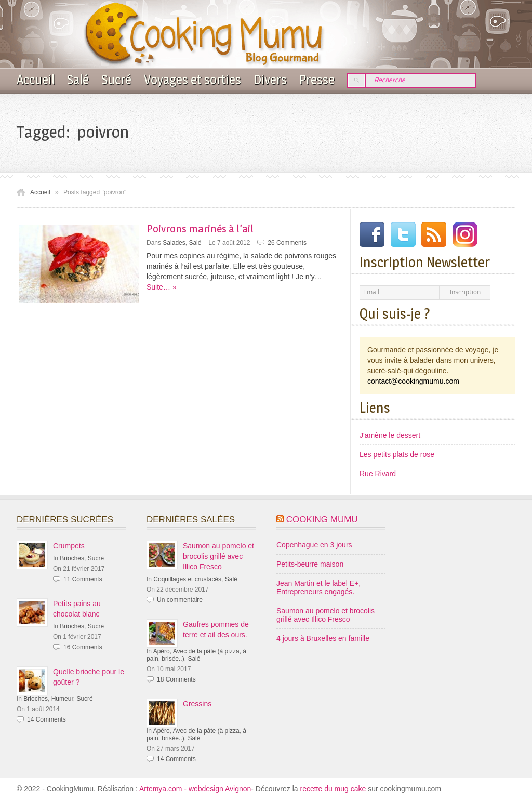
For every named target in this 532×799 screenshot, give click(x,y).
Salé (78, 80)
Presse (317, 80)
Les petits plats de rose (397, 454)
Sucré (116, 80)
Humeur (62, 699)
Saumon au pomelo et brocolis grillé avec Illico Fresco (218, 556)
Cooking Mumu (322, 520)
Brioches (72, 558)
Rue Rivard (378, 474)
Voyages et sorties (192, 80)
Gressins (197, 704)
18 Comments (176, 679)
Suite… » (162, 287)
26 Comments (287, 243)
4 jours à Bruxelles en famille (323, 638)
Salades (174, 243)
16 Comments (83, 647)
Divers (270, 80)
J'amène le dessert (390, 435)
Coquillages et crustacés (187, 579)
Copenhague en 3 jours (314, 545)
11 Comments (83, 579)
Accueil (36, 80)
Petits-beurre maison (310, 564)
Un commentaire (180, 600)
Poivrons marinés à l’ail (200, 228)
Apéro (162, 651)
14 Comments (46, 719)
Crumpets (69, 546)
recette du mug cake (334, 789)
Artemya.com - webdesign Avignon (195, 789)
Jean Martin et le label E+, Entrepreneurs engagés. (318, 587)
